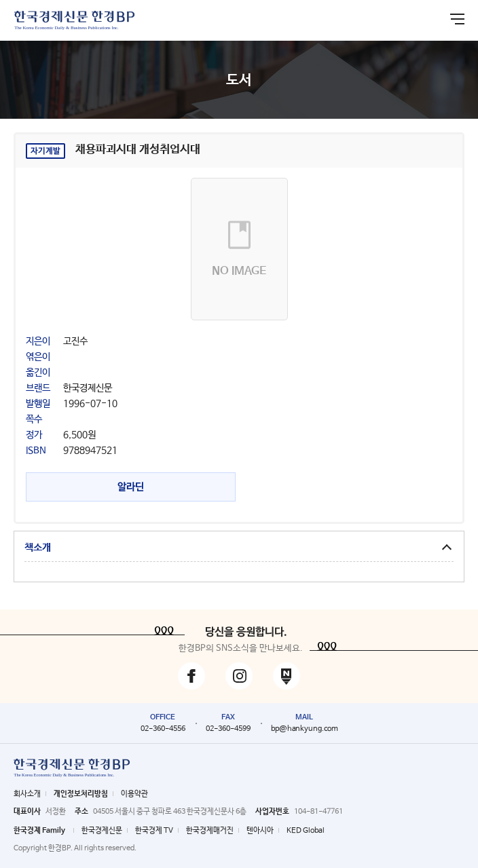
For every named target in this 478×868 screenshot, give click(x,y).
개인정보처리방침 (81, 794)
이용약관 (134, 794)
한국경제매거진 (210, 831)
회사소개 (27, 794)
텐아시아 (260, 831)
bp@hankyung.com (305, 729)
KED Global (306, 831)
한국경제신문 (102, 831)
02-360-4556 (163, 729)
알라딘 (131, 487)
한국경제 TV (154, 831)
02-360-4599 (228, 729)
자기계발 (45, 151)
